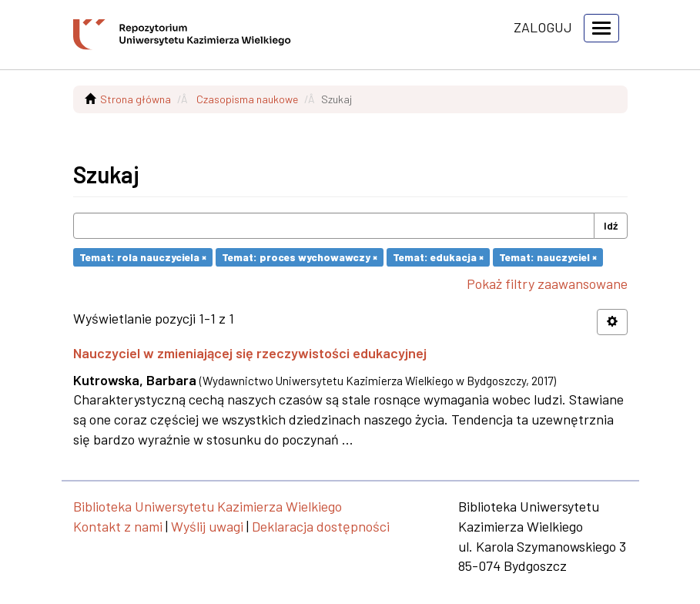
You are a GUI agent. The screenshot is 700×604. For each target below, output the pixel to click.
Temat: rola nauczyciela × (143, 257)
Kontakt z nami (118, 526)
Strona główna (136, 99)
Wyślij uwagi (207, 526)
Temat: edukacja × (438, 257)
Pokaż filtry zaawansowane (547, 284)
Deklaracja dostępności (321, 526)
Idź (611, 225)
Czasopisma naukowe (247, 99)
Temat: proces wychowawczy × (300, 257)
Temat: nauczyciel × (548, 257)
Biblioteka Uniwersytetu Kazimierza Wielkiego (208, 506)
